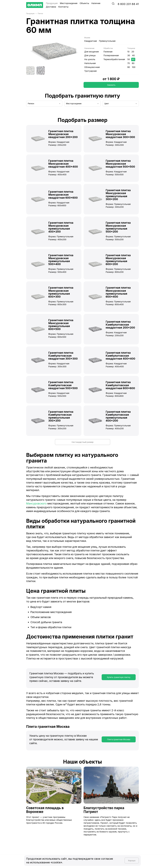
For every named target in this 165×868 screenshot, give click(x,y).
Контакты (63, 7)
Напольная (90, 63)
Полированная (111, 55)
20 (133, 52)
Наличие (96, 3)
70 (129, 63)
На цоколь (90, 59)
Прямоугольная (107, 41)
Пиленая (108, 52)
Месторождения (69, 3)
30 (129, 55)
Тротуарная (90, 71)
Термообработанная (114, 59)
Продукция (52, 3)
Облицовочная (92, 67)
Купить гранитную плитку (119, 677)
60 (133, 59)
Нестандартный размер (83, 442)
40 (133, 55)
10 (128, 52)
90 (129, 67)
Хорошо (132, 861)
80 (133, 63)
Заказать (111, 85)
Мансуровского (36, 503)
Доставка (51, 7)
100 (134, 67)
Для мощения (91, 52)
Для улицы (90, 55)
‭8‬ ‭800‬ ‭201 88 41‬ (128, 4)
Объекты (84, 3)
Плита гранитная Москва (119, 739)
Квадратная (91, 41)
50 (129, 59)
